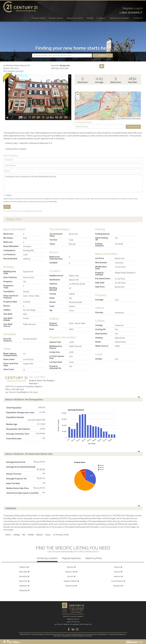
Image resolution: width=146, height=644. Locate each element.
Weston (70, 567)
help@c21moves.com (73, 619)
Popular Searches (71, 558)
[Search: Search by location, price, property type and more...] (62, 55)
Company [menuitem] (101, 18)
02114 (48, 535)
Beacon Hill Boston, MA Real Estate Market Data (29, 454)
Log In (139, 8)
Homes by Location (47, 558)
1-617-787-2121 (17, 389)
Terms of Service (36, 211)
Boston (39, 535)
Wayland (117, 586)
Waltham (23, 586)
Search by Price (94, 558)
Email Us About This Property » (42, 381)
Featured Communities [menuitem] (120, 18)
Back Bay (23, 572)
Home (8, 535)
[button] (103, 55)
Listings (16, 535)
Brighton (23, 567)
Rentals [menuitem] (90, 18)
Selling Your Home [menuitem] (75, 18)
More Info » (34, 384)
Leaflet (119, 119)
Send (7, 207)
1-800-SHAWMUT (131, 13)
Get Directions (133, 127)
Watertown (70, 586)
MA (24, 535)
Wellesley (23, 590)
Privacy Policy (53, 202)
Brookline (23, 576)
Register (128, 8)
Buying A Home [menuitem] (56, 18)
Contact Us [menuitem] (138, 18)
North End (23, 581)
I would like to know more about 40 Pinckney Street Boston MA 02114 (73, 183)
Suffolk (31, 535)
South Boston (117, 581)
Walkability (11, 508)
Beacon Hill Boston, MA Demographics (24, 400)
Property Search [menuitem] (39, 18)
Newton (117, 576)
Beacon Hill (70, 572)
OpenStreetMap (128, 119)
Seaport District (70, 581)
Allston (117, 567)
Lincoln (70, 576)
